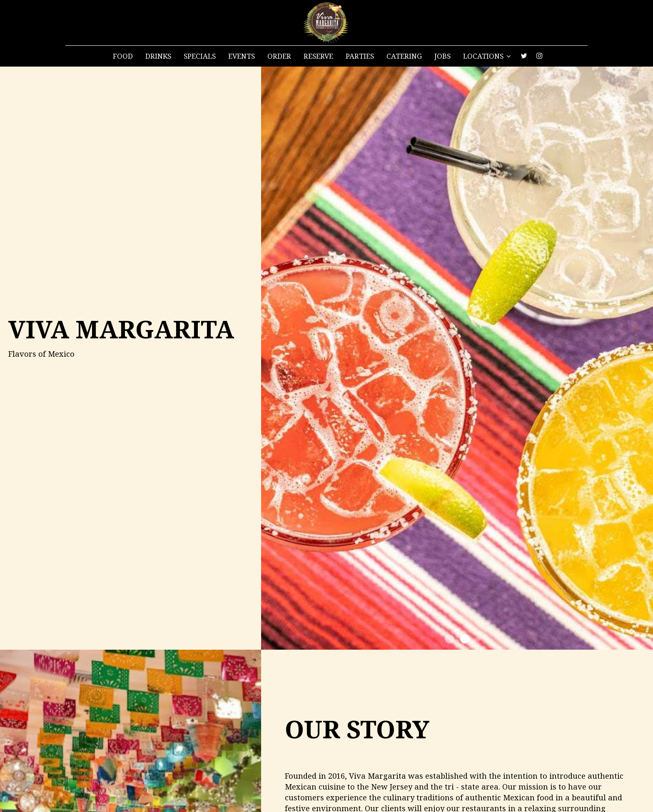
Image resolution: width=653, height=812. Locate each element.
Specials (200, 56)
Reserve (318, 56)
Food (123, 56)
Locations (487, 56)
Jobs (442, 56)
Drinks (158, 56)
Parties (360, 56)
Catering (404, 56)
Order (279, 56)
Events (242, 56)
